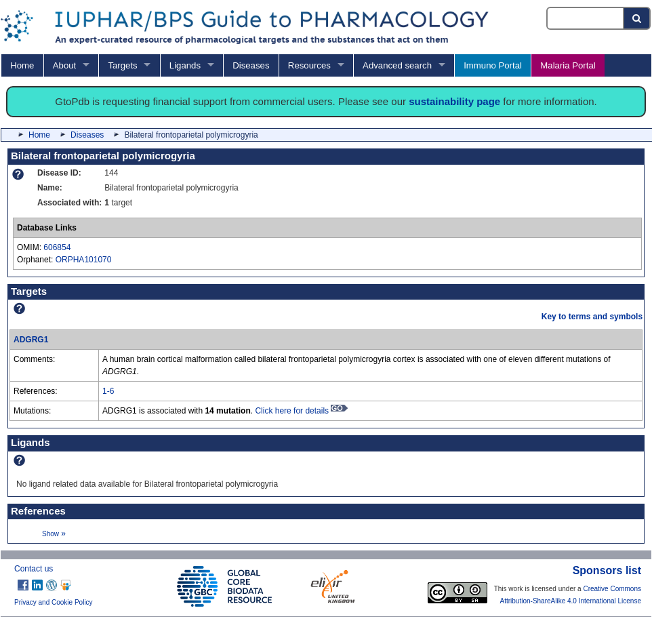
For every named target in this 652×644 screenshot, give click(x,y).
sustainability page (454, 101)
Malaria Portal (568, 65)
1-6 (108, 391)
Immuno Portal (493, 65)
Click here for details (301, 411)
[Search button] (637, 18)
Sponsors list (607, 570)
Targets (122, 65)
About (64, 65)
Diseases (251, 65)
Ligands (185, 65)
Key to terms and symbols (592, 317)
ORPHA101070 (84, 260)
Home (22, 65)
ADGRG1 (31, 340)
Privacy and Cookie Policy (54, 602)
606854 (57, 247)
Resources (309, 65)
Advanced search (397, 65)
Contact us (34, 569)
